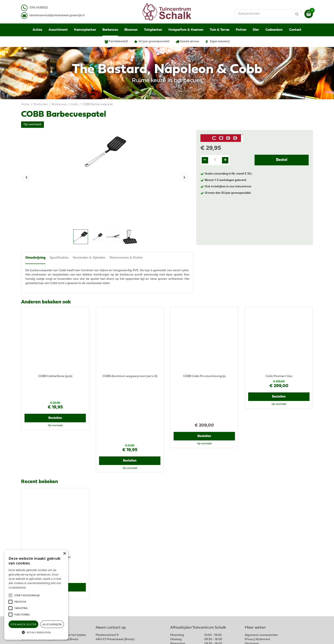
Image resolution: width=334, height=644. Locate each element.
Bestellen (55, 399)
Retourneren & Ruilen (126, 258)
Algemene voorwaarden (261, 563)
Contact (250, 591)
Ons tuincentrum (256, 595)
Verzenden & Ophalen (89, 258)
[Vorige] (26, 178)
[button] (27, 595)
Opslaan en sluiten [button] (23, 624)
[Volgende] (184, 178)
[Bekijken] (309, 14)
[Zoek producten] (270, 14)
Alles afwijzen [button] (52, 624)
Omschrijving (35, 258)
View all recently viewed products (44, 535)
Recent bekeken (40, 420)
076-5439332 (108, 573)
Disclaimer (252, 571)
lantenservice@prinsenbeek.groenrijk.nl (58, 15)
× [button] (64, 554)
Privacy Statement (257, 567)
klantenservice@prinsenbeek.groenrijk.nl (127, 578)
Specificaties (59, 258)
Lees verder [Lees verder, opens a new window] (34, 588)
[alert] (36, 595)
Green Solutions (184, 636)
